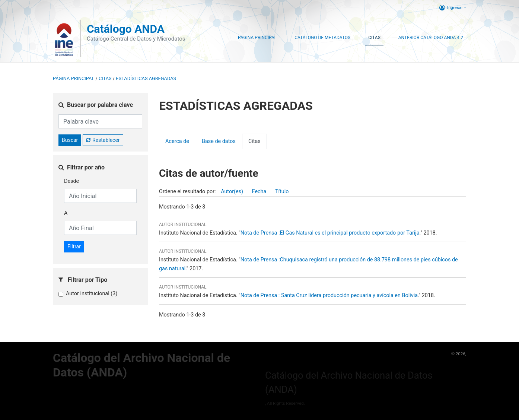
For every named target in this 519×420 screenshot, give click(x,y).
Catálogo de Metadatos (322, 38)
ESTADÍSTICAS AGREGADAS (146, 78)
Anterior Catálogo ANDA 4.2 (431, 38)
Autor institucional (92, 294)
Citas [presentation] (254, 141)
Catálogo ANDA (126, 29)
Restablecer (103, 140)
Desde (71, 181)
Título (282, 192)
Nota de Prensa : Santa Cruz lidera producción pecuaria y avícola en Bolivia (329, 295)
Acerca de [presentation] (177, 141)
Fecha (259, 192)
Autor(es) (232, 192)
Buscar (70, 140)
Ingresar (451, 7)
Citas (374, 38)
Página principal (74, 78)
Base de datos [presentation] (219, 141)
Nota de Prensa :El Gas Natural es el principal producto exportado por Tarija (330, 233)
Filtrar (74, 246)
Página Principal (257, 38)
